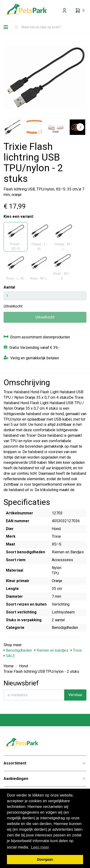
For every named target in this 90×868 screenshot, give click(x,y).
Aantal (9, 287)
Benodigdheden (18, 650)
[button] (80, 127)
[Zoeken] (16, 27)
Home (9, 666)
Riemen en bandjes (51, 650)
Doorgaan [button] (45, 859)
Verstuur (75, 695)
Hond (24, 666)
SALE (9, 656)
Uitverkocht (45, 317)
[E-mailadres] (34, 695)
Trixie (76, 650)
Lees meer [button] (40, 847)
